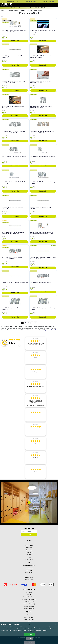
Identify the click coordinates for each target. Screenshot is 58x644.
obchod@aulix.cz (51, 1)
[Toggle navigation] (55, 5)
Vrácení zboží (29, 570)
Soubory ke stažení (29, 606)
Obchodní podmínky (29, 575)
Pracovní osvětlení (38, 10)
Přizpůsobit (29, 638)
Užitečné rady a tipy (29, 617)
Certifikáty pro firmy (29, 601)
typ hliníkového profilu (51, 330)
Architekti (29, 594)
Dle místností (9, 10)
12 (35, 323)
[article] (36, 343)
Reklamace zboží (29, 573)
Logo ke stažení (29, 552)
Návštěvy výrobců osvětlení (29, 599)
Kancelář (16, 10)
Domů (3, 10)
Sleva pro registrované (29, 566)
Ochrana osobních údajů (29, 604)
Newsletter (29, 548)
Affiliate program (29, 580)
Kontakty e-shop (29, 559)
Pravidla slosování (29, 609)
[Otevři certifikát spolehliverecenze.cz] (14, 340)
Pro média (29, 550)
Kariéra (29, 557)
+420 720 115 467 (32, 1)
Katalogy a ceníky (29, 619)
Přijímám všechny (29, 635)
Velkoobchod (29, 592)
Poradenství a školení (29, 597)
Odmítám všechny (29, 642)
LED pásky (23, 10)
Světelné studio (29, 545)
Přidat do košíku (15, 41)
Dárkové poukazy (29, 577)
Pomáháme (29, 555)
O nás (29, 543)
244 (12, 346)
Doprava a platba (29, 568)
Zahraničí (29, 615)
